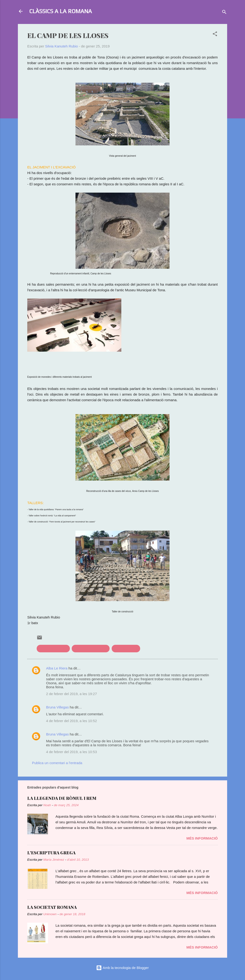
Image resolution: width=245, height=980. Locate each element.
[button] (215, 35)
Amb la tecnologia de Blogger (122, 968)
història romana (126, 648)
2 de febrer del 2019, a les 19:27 (71, 694)
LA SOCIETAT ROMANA (52, 907)
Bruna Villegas (57, 707)
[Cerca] (224, 13)
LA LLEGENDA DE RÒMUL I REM (62, 798)
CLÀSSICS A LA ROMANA (61, 11)
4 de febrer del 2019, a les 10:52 (71, 721)
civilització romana (53, 648)
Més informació (202, 838)
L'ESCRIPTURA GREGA (51, 853)
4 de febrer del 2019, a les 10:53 (71, 752)
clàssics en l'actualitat (91, 648)
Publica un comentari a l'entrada (57, 763)
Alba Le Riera (57, 668)
